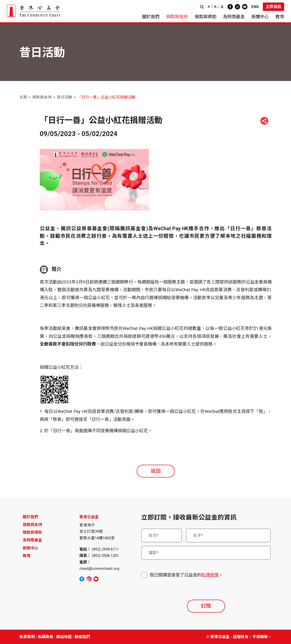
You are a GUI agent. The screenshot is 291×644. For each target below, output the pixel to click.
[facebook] (230, 7)
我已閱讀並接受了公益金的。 (186, 575)
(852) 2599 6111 (105, 549)
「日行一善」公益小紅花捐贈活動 (107, 97)
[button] (202, 7)
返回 (156, 471)
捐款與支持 (42, 97)
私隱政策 (210, 575)
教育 (27, 556)
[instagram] (237, 7)
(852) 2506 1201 (105, 556)
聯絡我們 (82, 637)
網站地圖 (64, 637)
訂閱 (206, 606)
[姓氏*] (162, 535)
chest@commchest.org (99, 568)
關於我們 (30, 517)
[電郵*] (206, 553)
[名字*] (228, 535)
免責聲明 (27, 637)
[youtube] (245, 7)
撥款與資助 (32, 532)
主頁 (23, 97)
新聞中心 (30, 548)
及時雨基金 (32, 540)
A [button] (209, 7)
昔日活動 (65, 97)
